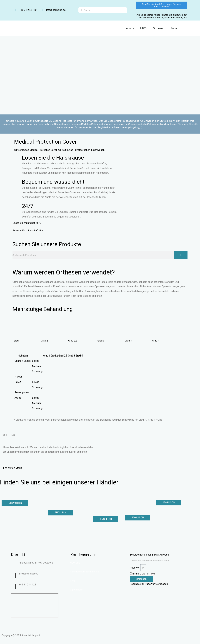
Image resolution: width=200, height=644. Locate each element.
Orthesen (159, 28)
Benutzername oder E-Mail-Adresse (149, 555)
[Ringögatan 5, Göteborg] (35, 605)
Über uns (128, 28)
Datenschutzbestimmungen (85, 572)
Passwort (135, 568)
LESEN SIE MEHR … (14, 468)
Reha (174, 28)
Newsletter (76, 590)
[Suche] (181, 255)
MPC (143, 28)
